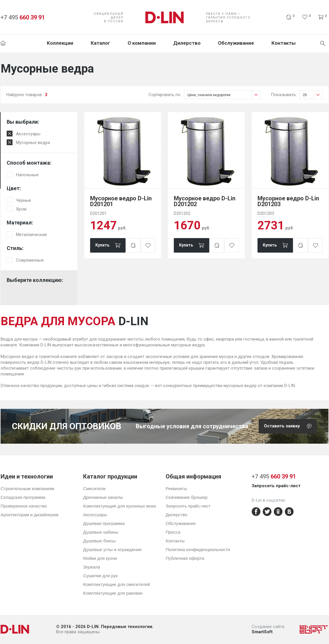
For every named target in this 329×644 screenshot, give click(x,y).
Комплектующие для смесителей (117, 584)
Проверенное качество (24, 506)
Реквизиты (176, 489)
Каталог (100, 43)
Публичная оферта (185, 558)
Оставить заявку (290, 426)
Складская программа (23, 497)
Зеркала (92, 567)
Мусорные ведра (33, 143)
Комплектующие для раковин (113, 593)
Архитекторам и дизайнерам (29, 515)
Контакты (284, 43)
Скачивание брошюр (187, 497)
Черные (24, 200)
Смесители (94, 489)
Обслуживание (236, 43)
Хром (21, 209)
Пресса (173, 532)
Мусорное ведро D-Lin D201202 (205, 201)
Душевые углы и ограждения (112, 549)
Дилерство (187, 43)
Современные (30, 260)
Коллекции (60, 43)
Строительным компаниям (27, 489)
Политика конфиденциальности (198, 549)
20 (313, 95)
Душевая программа (104, 523)
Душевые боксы (99, 541)
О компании (142, 43)
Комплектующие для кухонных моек (120, 506)
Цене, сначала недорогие (224, 95)
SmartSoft (262, 632)
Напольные (27, 175)
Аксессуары (28, 134)
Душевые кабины (101, 532)
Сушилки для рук (100, 576)
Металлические (32, 235)
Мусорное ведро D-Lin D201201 (121, 201)
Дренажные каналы (103, 497)
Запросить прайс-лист (188, 506)
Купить (102, 245)
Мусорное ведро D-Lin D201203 (288, 201)
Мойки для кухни (100, 558)
